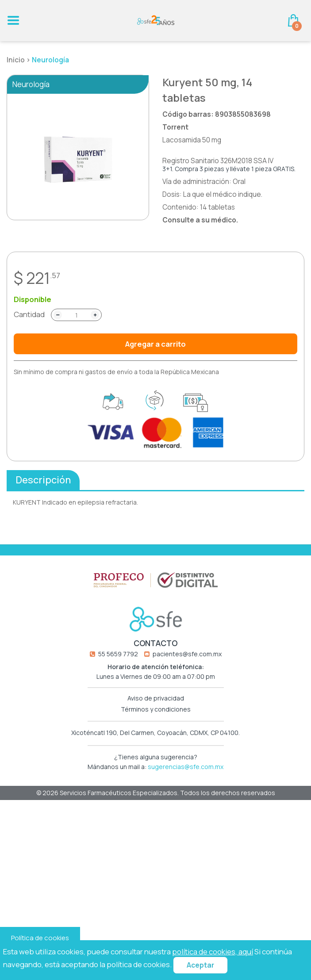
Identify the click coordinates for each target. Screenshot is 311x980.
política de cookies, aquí (213, 951)
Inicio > (19, 60)
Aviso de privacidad (156, 701)
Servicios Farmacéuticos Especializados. (120, 795)
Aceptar (200, 965)
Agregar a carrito (155, 344)
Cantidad (29, 314)
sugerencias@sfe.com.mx (186, 769)
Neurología (50, 60)
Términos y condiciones (156, 712)
